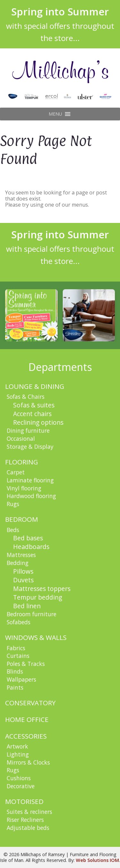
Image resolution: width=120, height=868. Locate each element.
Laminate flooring (30, 480)
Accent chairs (32, 414)
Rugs (13, 504)
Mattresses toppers (42, 589)
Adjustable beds (28, 828)
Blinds (15, 671)
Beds (13, 530)
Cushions (19, 778)
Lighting (18, 754)
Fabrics (16, 648)
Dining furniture (28, 430)
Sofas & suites (34, 405)
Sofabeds (19, 622)
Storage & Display (30, 446)
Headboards (31, 547)
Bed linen (27, 606)
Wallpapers (21, 679)
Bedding (18, 563)
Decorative (21, 786)
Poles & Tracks (26, 664)
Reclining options (38, 422)
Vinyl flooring (24, 488)
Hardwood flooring (31, 496)
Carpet (16, 472)
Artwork (17, 746)
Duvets (23, 580)
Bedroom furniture (32, 614)
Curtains (18, 656)
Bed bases (28, 538)
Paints (15, 687)
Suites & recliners (29, 812)
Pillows (23, 571)
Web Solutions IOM (97, 860)
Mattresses (21, 555)
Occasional (21, 438)
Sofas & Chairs (26, 397)
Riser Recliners (25, 820)
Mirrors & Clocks (28, 762)
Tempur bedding (38, 597)
